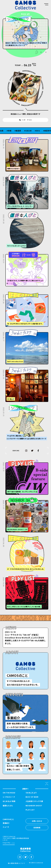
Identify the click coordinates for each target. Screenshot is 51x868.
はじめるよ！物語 (9, 801)
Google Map (7, 843)
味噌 (12, 131)
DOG (40, 131)
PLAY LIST (30, 810)
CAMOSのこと (8, 819)
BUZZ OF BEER (32, 797)
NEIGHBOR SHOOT (34, 806)
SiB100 (31, 131)
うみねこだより (31, 793)
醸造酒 (20, 131)
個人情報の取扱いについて (16, 863)
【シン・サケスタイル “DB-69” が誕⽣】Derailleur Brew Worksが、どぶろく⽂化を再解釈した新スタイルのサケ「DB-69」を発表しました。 (25, 639)
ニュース (6, 827)
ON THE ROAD (9, 793)
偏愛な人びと (8, 806)
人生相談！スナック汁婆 (34, 801)
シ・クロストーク (9, 797)
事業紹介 (6, 823)
